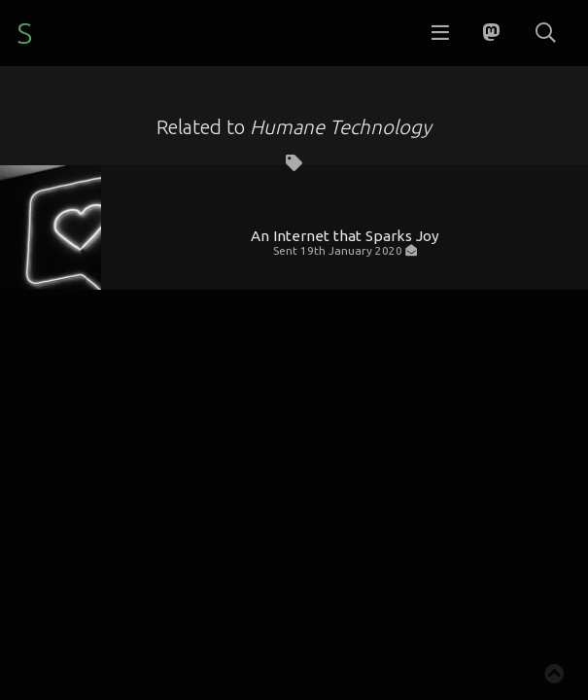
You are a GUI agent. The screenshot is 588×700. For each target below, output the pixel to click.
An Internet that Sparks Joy (345, 236)
